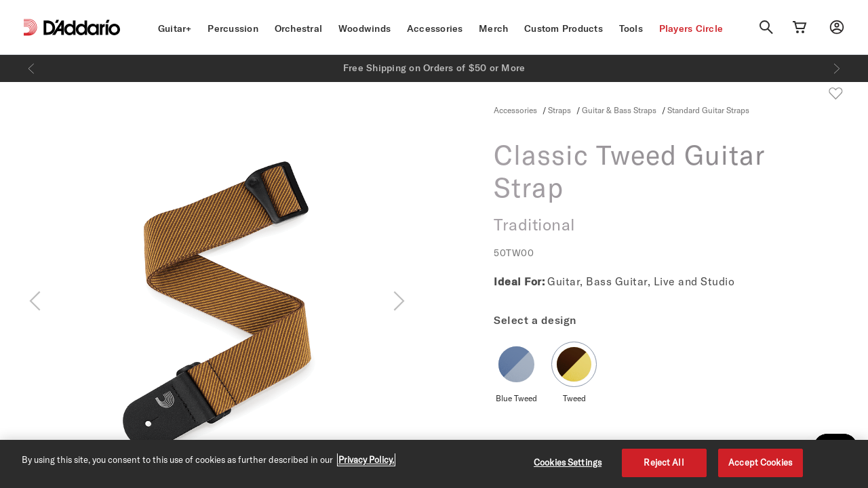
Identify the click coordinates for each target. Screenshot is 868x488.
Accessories (435, 28)
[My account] (837, 27)
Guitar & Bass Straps (619, 110)
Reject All (664, 462)
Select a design (535, 320)
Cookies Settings (568, 462)
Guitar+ (175, 28)
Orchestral (299, 28)
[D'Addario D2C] (82, 27)
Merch (493, 28)
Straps (559, 110)
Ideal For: (519, 281)
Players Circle (691, 28)
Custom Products (564, 28)
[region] (434, 464)
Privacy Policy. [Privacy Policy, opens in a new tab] (366, 460)
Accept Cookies (760, 462)
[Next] (837, 68)
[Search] (766, 27)
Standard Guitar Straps (708, 110)
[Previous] (31, 68)
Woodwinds (364, 28)
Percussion (233, 28)
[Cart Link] (800, 27)
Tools (631, 28)
